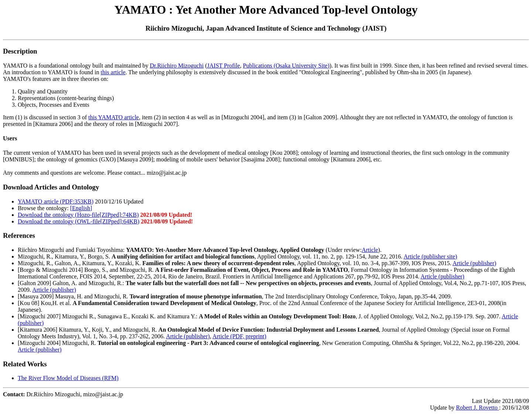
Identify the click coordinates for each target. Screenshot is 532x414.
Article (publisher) (475, 263)
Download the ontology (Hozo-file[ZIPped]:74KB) (78, 215)
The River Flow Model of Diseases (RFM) (68, 378)
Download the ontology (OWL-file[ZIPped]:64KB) (79, 221)
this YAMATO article (114, 117)
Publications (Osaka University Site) (286, 66)
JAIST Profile (224, 66)
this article (113, 72)
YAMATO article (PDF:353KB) (56, 201)
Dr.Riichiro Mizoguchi (177, 66)
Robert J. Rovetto (477, 408)
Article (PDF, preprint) (239, 336)
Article (370, 250)
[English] (81, 208)
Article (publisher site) (430, 256)
